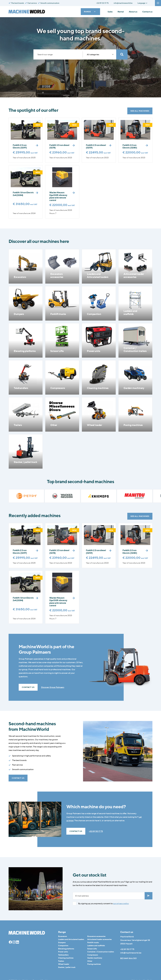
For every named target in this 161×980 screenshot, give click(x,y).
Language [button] (143, 3)
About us (133, 12)
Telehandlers (63, 955)
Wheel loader (64, 964)
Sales (110, 12)
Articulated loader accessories (99, 939)
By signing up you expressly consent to (104, 903)
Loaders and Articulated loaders (71, 939)
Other (90, 961)
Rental (121, 12)
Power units (63, 952)
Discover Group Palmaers (53, 687)
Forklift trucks (93, 942)
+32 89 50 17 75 (96, 831)
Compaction (63, 945)
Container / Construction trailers (101, 952)
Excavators (63, 936)
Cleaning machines (66, 958)
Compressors (93, 955)
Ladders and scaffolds (96, 945)
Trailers (61, 961)
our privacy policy (121, 903)
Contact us (147, 12)
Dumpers (62, 942)
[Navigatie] (158, 3)
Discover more (80, 78)
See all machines (140, 111)
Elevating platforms (66, 949)
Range (90, 12)
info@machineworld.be (131, 953)
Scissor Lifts (92, 949)
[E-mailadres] (109, 896)
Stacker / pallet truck (67, 967)
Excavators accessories (96, 936)
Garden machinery (95, 958)
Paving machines (94, 964)
